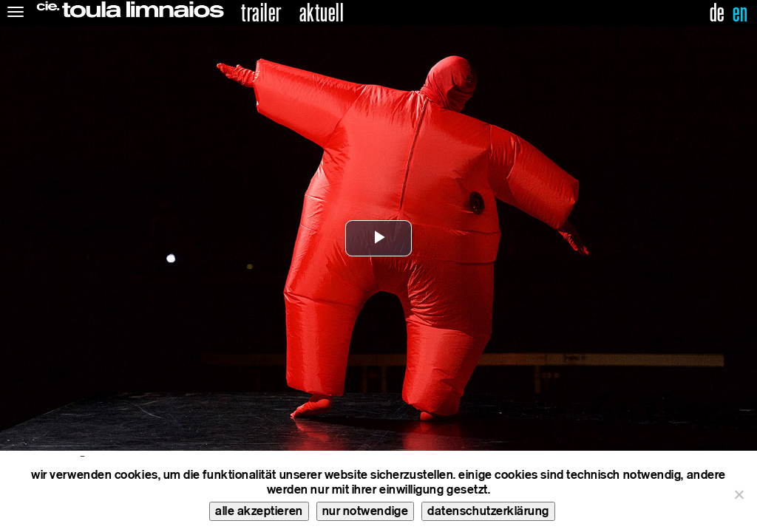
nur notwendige (366, 511)
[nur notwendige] (739, 494)
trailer (261, 13)
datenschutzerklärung (488, 511)
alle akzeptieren (259, 511)
